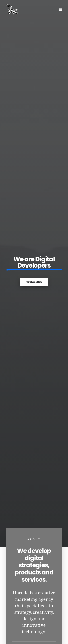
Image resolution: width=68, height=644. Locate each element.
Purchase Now (34, 81)
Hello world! (34, 452)
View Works (34, 404)
